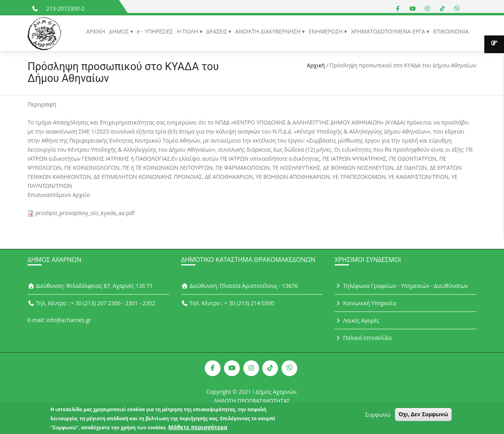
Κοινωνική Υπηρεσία (365, 303)
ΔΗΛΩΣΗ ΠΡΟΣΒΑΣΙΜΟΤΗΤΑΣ (252, 401)
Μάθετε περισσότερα (198, 429)
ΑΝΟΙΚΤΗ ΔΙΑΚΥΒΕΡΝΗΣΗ (269, 31)
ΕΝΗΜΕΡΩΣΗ (326, 31)
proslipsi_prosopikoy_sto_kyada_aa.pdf (85, 213)
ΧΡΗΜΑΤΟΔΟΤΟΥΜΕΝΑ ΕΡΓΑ (389, 31)
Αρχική (316, 65)
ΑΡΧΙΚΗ (96, 31)
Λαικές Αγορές (357, 320)
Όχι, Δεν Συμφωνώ (423, 416)
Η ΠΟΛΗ (188, 31)
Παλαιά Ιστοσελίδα (363, 338)
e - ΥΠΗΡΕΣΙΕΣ (155, 31)
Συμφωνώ (378, 416)
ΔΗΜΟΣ (120, 31)
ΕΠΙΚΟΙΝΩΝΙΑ (451, 31)
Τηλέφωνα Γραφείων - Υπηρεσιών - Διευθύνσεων (401, 286)
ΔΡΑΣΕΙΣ (218, 31)
